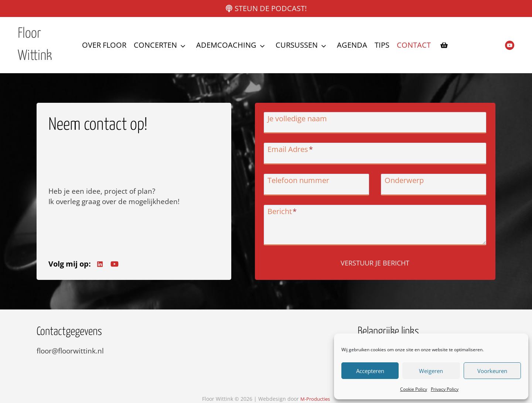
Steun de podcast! (271, 8)
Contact (414, 45)
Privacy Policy (445, 389)
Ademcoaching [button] (226, 45)
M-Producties (315, 399)
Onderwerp (404, 183)
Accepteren (370, 371)
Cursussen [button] (297, 45)
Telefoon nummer (301, 183)
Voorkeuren (492, 371)
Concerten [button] (155, 45)
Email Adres (293, 152)
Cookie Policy (414, 389)
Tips (382, 45)
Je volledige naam (300, 121)
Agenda (352, 45)
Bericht (285, 214)
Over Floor (104, 45)
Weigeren (431, 371)
